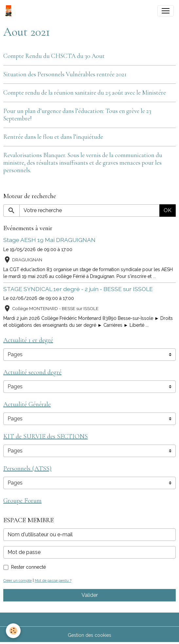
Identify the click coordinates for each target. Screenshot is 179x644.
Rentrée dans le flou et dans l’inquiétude (53, 137)
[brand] (10, 11)
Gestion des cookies (89, 635)
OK (168, 210)
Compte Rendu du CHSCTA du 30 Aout (54, 56)
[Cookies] (13, 631)
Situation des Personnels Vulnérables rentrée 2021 (65, 74)
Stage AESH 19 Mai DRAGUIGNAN (49, 240)
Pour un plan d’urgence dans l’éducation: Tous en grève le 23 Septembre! (77, 115)
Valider (90, 595)
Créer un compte (18, 580)
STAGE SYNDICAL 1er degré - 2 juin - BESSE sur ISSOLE (78, 289)
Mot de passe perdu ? (53, 580)
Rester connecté (28, 567)
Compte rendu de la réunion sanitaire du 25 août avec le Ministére (85, 93)
